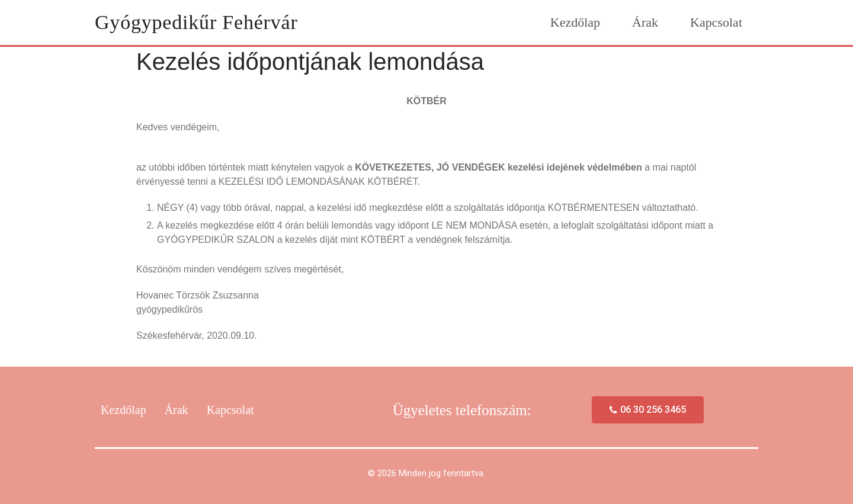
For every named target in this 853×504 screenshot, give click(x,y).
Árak (645, 22)
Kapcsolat (716, 22)
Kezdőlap (575, 22)
